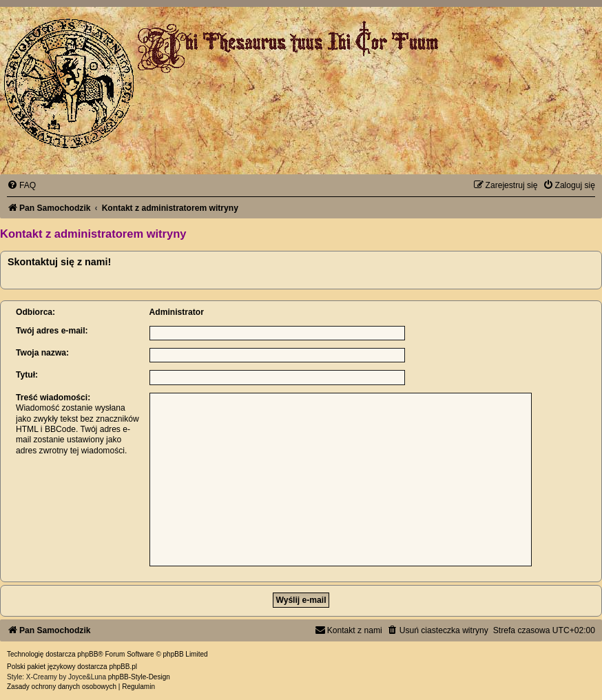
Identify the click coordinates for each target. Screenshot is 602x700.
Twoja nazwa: (42, 353)
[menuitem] (21, 185)
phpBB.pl (123, 667)
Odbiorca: (35, 312)
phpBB (87, 654)
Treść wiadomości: (53, 398)
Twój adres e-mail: (52, 331)
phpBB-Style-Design (139, 677)
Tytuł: (27, 375)
